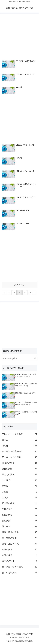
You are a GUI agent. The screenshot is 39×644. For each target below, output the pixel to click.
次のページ (20, 285)
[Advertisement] (19, 37)
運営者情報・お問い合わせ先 (20, 637)
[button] (35, 358)
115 (30, 293)
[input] (19, 358)
